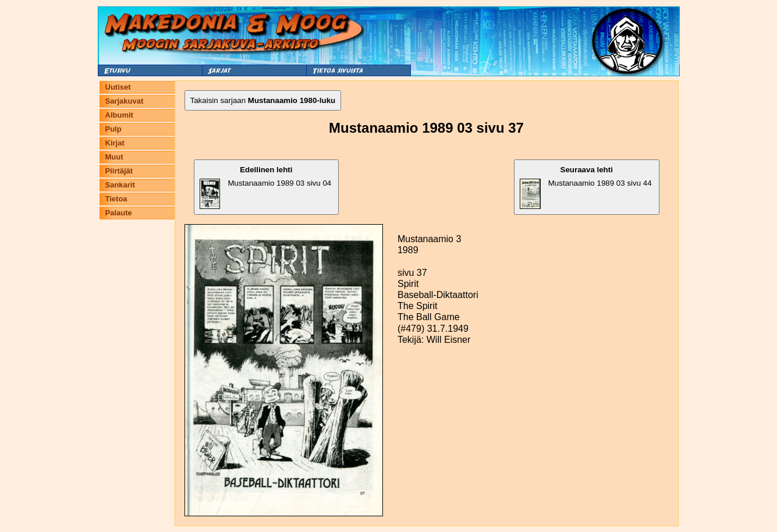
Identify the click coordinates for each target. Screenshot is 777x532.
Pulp (113, 129)
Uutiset (118, 87)
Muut (114, 157)
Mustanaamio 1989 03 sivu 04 (266, 187)
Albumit (119, 115)
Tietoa (116, 199)
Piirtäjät (119, 171)
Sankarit (120, 185)
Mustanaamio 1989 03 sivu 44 (586, 187)
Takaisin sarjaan (263, 100)
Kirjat (115, 143)
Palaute (119, 213)
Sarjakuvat (125, 101)
